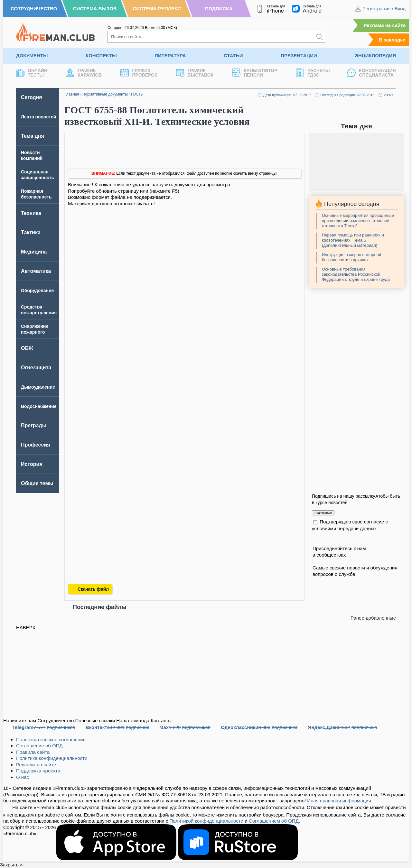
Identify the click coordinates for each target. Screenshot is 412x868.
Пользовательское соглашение (51, 739)
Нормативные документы (105, 94)
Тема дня (33, 136)
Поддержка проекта (38, 771)
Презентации (299, 55)
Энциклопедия (375, 55)
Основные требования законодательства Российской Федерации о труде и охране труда (356, 274)
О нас (23, 777)
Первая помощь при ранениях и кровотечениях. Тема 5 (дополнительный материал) (353, 240)
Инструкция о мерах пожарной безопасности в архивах (351, 257)
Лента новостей (38, 117)
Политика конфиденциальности (52, 758)
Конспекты (101, 55)
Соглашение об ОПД (39, 746)
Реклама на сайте (385, 25)
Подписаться (323, 513)
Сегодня (32, 97)
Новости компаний (32, 155)
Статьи (233, 55)
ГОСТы (137, 94)
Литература (170, 55)
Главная (72, 94)
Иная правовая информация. (340, 801)
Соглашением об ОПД (274, 821)
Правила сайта (33, 752)
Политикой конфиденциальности (207, 821)
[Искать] (320, 37)
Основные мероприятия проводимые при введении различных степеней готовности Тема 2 (358, 221)
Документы (32, 55)
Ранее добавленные (373, 618)
